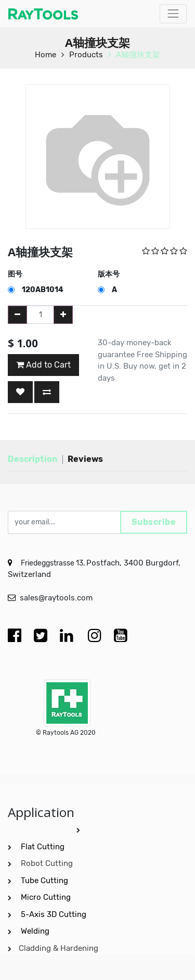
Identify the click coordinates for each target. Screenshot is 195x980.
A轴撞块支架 (138, 55)
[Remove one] (17, 315)
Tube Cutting (45, 881)
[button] (20, 392)
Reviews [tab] (85, 459)
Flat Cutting (43, 847)
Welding (35, 931)
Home (45, 55)
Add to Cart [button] (43, 365)
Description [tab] (32, 459)
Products (86, 55)
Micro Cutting (47, 897)
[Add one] (63, 315)
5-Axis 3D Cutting (55, 914)
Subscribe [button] (154, 522)
